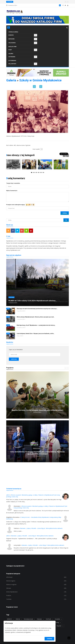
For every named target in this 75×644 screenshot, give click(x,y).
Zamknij (49, 639)
